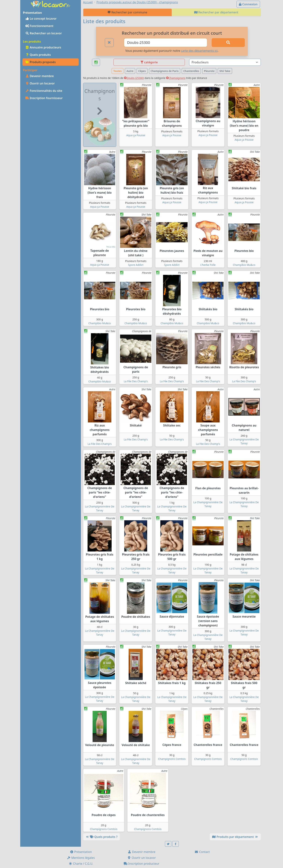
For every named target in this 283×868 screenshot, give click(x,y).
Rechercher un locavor (44, 33)
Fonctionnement (39, 26)
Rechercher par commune (127, 12)
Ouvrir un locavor (40, 83)
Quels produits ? (102, 837)
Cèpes (142, 71)
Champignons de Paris (165, 71)
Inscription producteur (142, 864)
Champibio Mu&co (244, 265)
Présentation (81, 852)
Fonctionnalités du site (44, 91)
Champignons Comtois (172, 759)
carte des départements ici (199, 51)
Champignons (176, 78)
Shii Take (225, 71)
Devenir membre (40, 76)
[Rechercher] (228, 43)
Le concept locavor (41, 19)
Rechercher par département (216, 12)
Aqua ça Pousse (136, 135)
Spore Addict (136, 265)
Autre (130, 71)
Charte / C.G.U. (81, 864)
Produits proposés (41, 62)
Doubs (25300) (134, 78)
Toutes (117, 71)
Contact (202, 852)
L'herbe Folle (208, 265)
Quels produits (38, 55)
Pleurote (209, 71)
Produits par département (235, 837)
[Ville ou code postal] (166, 43)
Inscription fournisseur (44, 98)
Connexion (248, 4)
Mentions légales (81, 858)
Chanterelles (191, 71)
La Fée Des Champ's (136, 381)
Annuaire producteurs (43, 47)
